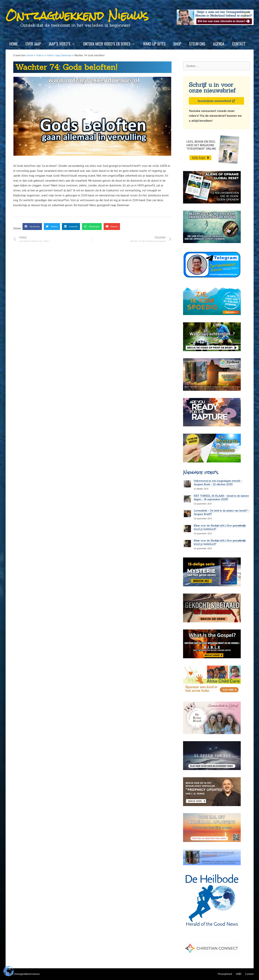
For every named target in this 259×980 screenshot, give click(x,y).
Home (14, 44)
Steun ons (197, 44)
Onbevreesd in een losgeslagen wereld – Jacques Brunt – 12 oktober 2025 (218, 483)
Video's (40, 55)
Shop (177, 44)
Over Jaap (33, 44)
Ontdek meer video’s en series (111, 44)
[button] (92, 116)
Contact (239, 44)
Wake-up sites (154, 44)
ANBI (239, 974)
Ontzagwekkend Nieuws (77, 16)
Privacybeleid (225, 974)
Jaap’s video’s (64, 44)
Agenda (219, 44)
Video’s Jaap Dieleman (59, 55)
